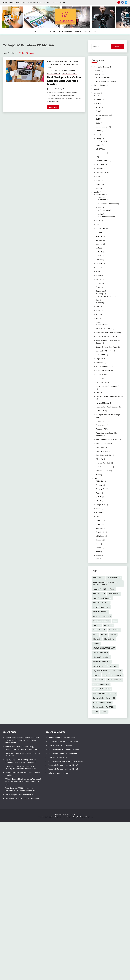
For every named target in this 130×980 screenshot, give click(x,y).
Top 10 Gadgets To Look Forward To (19, 795)
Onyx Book (100, 532)
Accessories (100, 195)
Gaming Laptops (102, 127)
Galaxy (101, 294)
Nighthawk (100, 411)
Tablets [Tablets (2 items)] (104, 712)
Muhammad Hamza (55, 749)
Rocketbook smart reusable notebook (61, 70)
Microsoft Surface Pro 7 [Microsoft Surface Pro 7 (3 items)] (102, 662)
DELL (98, 123)
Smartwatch (105, 210)
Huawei (99, 232)
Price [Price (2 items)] (105, 675)
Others (96, 322)
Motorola (99, 252)
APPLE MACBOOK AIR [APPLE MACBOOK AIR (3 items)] (101, 603)
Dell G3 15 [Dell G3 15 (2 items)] (97, 625)
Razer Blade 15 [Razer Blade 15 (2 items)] (116, 675)
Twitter (126, 2)
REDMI (99, 283)
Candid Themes (86, 817)
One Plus (99, 260)
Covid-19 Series (100, 85)
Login (11, 2)
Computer (97, 75)
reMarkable (100, 536)
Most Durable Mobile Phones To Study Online (22, 798)
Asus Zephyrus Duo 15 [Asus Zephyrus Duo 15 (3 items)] (101, 621)
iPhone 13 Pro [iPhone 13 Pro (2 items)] (109, 639)
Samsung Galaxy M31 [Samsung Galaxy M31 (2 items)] (101, 684)
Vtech (98, 310)
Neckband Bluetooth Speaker (107, 407)
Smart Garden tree (103, 443)
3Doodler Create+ (103, 325)
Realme (99, 279)
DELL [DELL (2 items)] (115, 621)
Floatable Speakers (103, 366)
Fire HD (99, 501)
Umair (50, 757)
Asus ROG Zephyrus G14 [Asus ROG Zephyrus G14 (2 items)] (102, 616)
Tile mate (99, 459)
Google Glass (101, 374)
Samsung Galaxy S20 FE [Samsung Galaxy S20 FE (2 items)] (102, 689)
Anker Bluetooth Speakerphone (108, 333)
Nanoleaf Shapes (102, 403)
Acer (98, 95)
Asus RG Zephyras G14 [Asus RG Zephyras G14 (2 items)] (101, 607)
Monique (99, 244)
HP (97, 135)
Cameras (97, 71)
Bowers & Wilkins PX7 (104, 351)
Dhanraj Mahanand (55, 741)
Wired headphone (54, 73)
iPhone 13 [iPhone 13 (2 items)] (97, 639)
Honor (98, 131)
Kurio (98, 516)
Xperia (100, 303)
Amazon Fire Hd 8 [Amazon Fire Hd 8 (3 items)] (100, 589)
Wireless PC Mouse (70, 73)
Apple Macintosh (102, 77)
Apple (98, 107)
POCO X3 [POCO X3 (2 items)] (96, 675)
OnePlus (99, 264)
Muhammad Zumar (55, 753)
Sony (98, 300)
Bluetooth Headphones (109, 204)
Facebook (122, 2)
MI (97, 157)
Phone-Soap (101, 425)
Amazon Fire (101, 489)
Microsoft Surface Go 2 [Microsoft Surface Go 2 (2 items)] (101, 657)
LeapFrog (99, 520)
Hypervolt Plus (101, 382)
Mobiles (47, 2)
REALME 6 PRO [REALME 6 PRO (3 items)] (99, 680)
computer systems (103, 115)
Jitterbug (99, 240)
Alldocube (100, 481)
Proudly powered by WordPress (50, 817)
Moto (100, 208)
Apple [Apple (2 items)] (112, 589)
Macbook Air (101, 153)
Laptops (55, 2)
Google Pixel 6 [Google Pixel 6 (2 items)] (114, 630)
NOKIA (98, 256)
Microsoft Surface (103, 172)
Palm (98, 271)
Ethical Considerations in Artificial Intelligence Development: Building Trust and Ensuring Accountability (22, 740)
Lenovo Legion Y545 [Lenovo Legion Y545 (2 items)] (100, 653)
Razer (98, 180)
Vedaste (51, 773)
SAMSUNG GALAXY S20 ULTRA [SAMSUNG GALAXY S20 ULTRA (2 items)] (104, 693)
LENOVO (101, 141)
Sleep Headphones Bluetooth (107, 439)
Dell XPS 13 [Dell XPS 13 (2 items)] (108, 625)
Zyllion (98, 475)
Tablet (98, 544)
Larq (97, 392)
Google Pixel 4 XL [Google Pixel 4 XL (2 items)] (99, 630)
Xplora (98, 318)
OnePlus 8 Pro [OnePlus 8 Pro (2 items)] (98, 666)
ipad (95, 89)
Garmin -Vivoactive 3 (55, 64)
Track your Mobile (35, 2)
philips (49, 67)
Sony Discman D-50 (104, 455)
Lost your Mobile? (70, 738)
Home (5, 2)
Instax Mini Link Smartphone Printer (109, 386)
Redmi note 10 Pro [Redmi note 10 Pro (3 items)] (114, 680)
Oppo (98, 267)
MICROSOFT (101, 165)
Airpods (103, 200)
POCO (98, 275)
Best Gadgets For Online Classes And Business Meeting (64, 81)
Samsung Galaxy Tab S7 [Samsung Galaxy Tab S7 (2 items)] (102, 703)
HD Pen (67, 64)
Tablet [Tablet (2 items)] (95, 712)
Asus (98, 111)
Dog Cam (99, 359)
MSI (97, 176)
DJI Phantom (101, 355)
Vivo (97, 307)
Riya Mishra (64, 89)
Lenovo (75, 64)
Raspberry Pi (101, 429)
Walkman (97, 556)
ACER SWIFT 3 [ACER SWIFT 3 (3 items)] (99, 578)
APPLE (99, 103)
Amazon (99, 485)
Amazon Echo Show (104, 329)
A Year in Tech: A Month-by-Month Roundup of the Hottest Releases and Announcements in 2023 (23, 782)
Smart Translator (102, 451)
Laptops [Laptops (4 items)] (96, 644)
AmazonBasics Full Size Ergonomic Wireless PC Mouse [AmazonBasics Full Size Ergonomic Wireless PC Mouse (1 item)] (106, 583)
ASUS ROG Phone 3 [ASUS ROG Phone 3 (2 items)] (100, 612)
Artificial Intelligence (101, 67)
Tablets (63, 2)
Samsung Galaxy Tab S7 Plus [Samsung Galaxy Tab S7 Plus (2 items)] (104, 707)
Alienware (100, 99)
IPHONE (99, 236)
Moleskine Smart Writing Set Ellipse (109, 396)
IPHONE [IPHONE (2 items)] (113, 634)
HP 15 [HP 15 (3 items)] (95, 634)
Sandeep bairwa (54, 738)
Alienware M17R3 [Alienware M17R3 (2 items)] (114, 578)
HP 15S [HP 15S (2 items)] (104, 634)
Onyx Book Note (102, 421)
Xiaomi (98, 188)
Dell (97, 119)
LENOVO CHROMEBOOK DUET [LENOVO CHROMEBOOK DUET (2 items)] (104, 648)
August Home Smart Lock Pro (107, 336)
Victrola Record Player (104, 467)
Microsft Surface (102, 161)
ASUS (98, 224)
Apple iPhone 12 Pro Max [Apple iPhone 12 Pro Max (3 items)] (102, 598)
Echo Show (74, 61)
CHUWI (99, 497)
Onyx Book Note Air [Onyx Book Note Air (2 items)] (100, 671)
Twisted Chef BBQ (103, 463)
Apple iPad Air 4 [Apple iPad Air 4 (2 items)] (99, 594)
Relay (98, 287)
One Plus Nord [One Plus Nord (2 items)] (112, 666)
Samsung (99, 184)
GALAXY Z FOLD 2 (107, 296)
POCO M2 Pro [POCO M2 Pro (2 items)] (116, 671)
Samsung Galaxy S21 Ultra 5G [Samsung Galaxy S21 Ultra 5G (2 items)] (104, 698)
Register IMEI (21, 2)
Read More (53, 107)
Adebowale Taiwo (55, 765)
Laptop (99, 139)
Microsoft (99, 169)
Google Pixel (101, 228)
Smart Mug (100, 447)
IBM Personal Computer (105, 81)
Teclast (99, 548)
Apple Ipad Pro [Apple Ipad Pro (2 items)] (114, 594)
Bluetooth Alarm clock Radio (57, 61)
